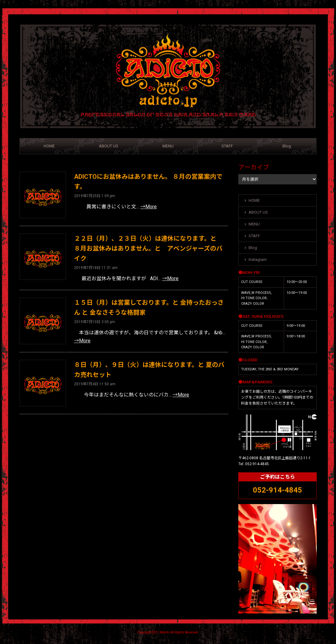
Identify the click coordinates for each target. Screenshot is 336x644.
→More (149, 207)
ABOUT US (109, 146)
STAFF (227, 146)
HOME (49, 146)
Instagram (258, 259)
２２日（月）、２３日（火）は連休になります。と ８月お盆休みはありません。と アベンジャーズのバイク (148, 248)
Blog (287, 146)
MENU (168, 146)
